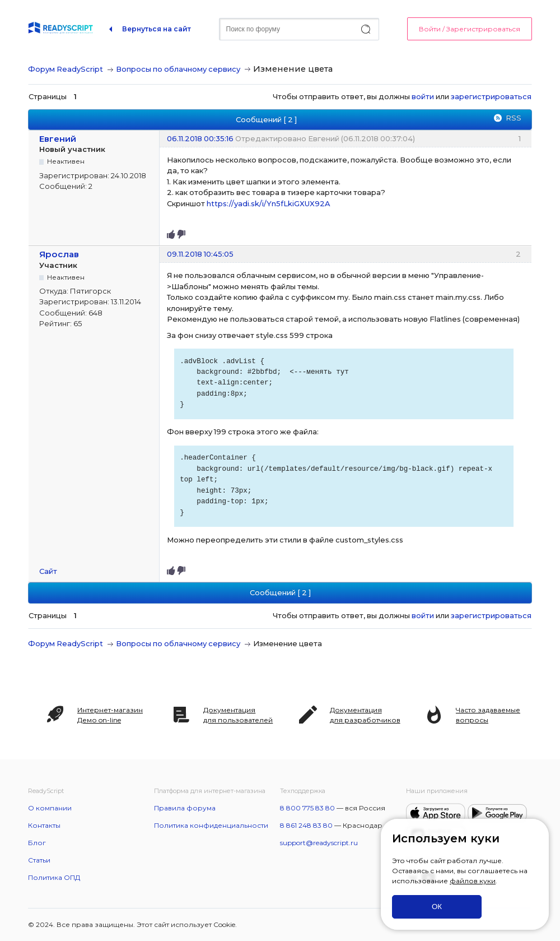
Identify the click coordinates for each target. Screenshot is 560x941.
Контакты (44, 825)
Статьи (39, 860)
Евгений (58, 139)
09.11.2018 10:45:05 (200, 254)
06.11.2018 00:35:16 (200, 138)
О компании (50, 808)
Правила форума (185, 808)
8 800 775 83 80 (307, 808)
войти (423, 96)
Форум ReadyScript (66, 69)
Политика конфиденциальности (211, 825)
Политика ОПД (54, 877)
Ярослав (59, 254)
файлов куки (473, 881)
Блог (37, 843)
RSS (514, 118)
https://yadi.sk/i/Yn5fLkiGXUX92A (268, 203)
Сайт (48, 571)
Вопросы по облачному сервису (178, 69)
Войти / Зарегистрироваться (470, 29)
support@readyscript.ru (319, 843)
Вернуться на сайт (157, 29)
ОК (437, 907)
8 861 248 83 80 (306, 825)
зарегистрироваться (491, 96)
